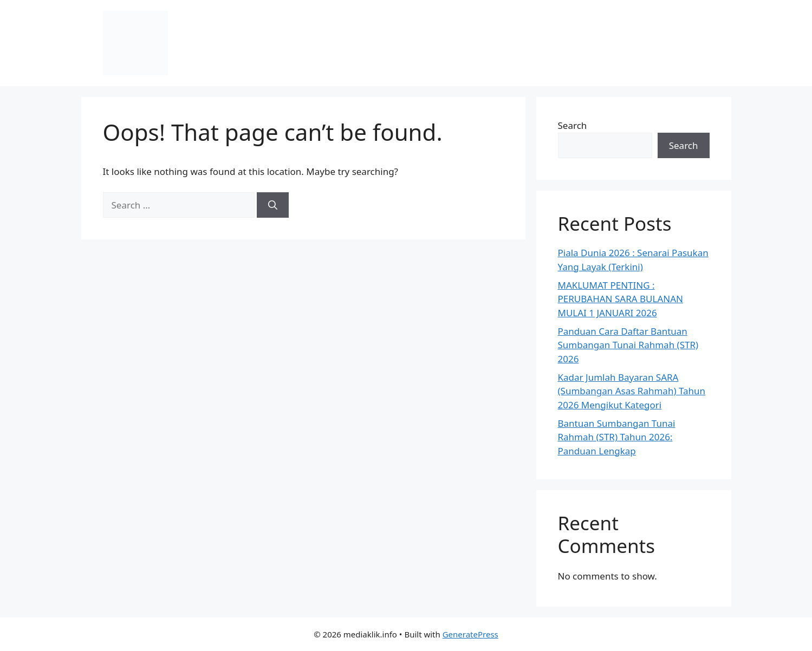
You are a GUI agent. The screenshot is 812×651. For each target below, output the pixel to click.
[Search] (273, 205)
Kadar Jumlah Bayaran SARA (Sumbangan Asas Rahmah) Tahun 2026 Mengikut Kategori (632, 391)
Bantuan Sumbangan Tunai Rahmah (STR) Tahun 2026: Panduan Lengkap (617, 437)
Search (573, 125)
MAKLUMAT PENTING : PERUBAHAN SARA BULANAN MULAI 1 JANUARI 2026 (621, 299)
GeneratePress (470, 634)
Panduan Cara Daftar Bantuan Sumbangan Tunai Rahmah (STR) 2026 (628, 345)
